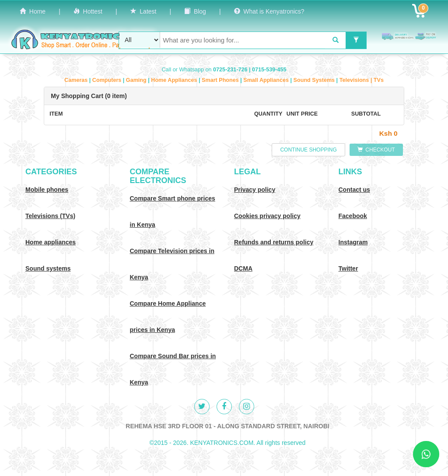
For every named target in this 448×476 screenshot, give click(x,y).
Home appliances (51, 242)
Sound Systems (315, 80)
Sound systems (48, 268)
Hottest (88, 11)
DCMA (243, 268)
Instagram (353, 242)
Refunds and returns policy (274, 242)
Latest (143, 11)
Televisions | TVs (362, 80)
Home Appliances (175, 80)
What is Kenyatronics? (269, 11)
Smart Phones (221, 80)
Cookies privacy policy (267, 216)
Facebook (353, 216)
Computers (108, 80)
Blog (195, 11)
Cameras (77, 80)
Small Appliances (267, 80)
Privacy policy (255, 190)
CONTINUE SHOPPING (308, 150)
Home (33, 11)
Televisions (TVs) (50, 216)
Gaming (137, 80)
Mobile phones (47, 190)
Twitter (348, 268)
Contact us (354, 190)
